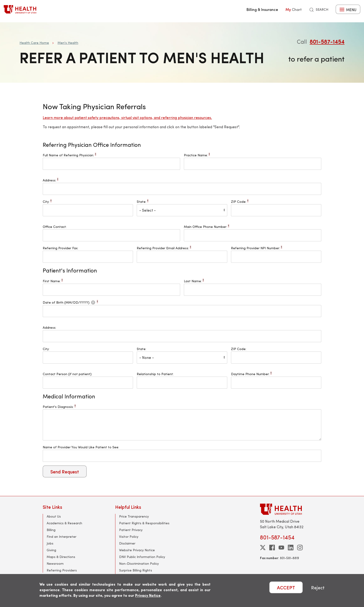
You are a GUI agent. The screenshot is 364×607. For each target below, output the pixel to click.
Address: (50, 180)
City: (47, 202)
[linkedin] (291, 548)
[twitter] (263, 548)
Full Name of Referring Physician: (69, 155)
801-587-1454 (327, 41)
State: (143, 202)
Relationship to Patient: (155, 374)
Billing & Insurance (262, 9)
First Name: (53, 281)
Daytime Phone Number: (251, 374)
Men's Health (68, 43)
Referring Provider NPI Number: (257, 248)
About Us (54, 516)
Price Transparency (134, 516)
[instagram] (300, 548)
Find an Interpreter (62, 536)
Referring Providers (62, 570)
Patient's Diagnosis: (59, 407)
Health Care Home (34, 43)
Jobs (50, 543)
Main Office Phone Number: (206, 227)
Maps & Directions (61, 557)
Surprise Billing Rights (136, 570)
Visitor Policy (129, 536)
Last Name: (194, 281)
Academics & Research (64, 523)
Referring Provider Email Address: (164, 248)
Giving (51, 550)
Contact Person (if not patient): (67, 374)
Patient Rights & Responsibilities (144, 523)
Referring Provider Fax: (60, 248)
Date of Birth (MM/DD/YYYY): (70, 302)
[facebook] (272, 548)
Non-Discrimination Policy (139, 563)
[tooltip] (93, 302)
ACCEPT (286, 587)
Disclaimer (127, 543)
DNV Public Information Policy (142, 557)
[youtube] (281, 548)
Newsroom (55, 563)
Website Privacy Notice (137, 550)
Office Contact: (55, 227)
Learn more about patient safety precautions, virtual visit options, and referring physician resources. (127, 117)
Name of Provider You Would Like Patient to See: (81, 447)
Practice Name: (197, 155)
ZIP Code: (240, 202)
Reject (318, 587)
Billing (51, 530)
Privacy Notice (148, 595)
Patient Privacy (131, 530)
